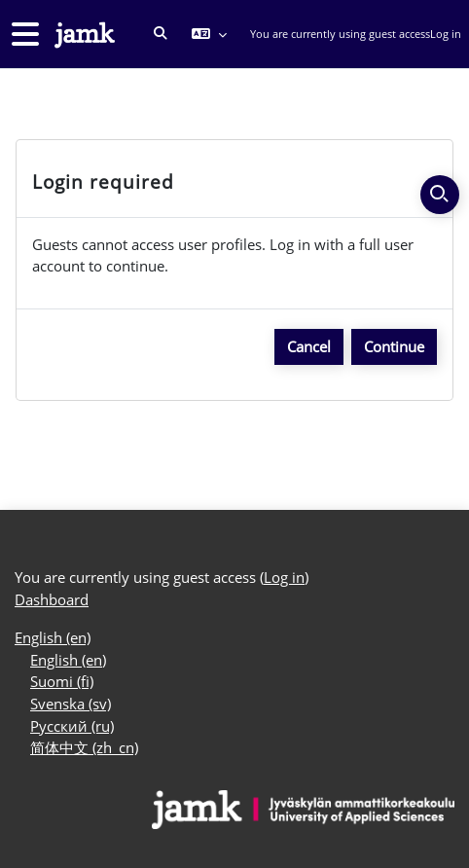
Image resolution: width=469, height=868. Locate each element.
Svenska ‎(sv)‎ (71, 704)
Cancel (309, 346)
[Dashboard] (83, 35)
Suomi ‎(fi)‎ (62, 681)
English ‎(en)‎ (53, 637)
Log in (446, 34)
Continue (394, 346)
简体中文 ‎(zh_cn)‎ (84, 747)
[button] (161, 34)
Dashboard (52, 599)
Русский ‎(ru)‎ (72, 726)
